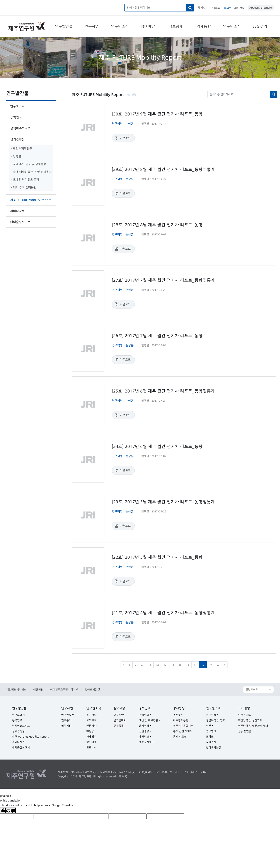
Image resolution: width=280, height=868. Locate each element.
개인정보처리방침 (16, 690)
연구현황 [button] (66, 715)
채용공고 (91, 731)
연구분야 (66, 720)
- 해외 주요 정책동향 (24, 187)
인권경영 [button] (144, 731)
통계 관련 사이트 (183, 731)
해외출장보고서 (20, 222)
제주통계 (178, 715)
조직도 (210, 737)
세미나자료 (17, 211)
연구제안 (119, 715)
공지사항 (91, 715)
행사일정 (91, 742)
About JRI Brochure (261, 8)
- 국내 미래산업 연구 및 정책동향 (31, 172)
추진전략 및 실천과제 (250, 720)
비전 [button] (208, 726)
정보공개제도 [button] (146, 742)
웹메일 (202, 8)
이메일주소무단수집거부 (64, 690)
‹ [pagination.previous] (123, 665)
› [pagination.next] (225, 665)
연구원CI (211, 731)
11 (150, 665)
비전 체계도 (245, 715)
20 (218, 665)
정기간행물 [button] (18, 731)
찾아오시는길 (92, 690)
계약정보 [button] (144, 737)
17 (195, 665)
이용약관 (38, 690)
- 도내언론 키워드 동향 (25, 180)
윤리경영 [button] (144, 726)
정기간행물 (17, 139)
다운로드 (125, 138)
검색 (190, 8)
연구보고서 (17, 106)
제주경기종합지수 (183, 726)
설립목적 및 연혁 (216, 720)
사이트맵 (215, 8)
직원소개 (211, 742)
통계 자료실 (180, 737)
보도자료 (91, 720)
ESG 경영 (260, 26)
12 (157, 665)
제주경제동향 (181, 720)
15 (180, 665)
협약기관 (66, 726)
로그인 (228, 8)
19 (210, 665)
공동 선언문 (245, 731)
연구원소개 (232, 26)
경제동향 (204, 26)
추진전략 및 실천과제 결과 (253, 726)
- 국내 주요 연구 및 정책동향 (28, 164)
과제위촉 (91, 737)
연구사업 (92, 26)
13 (165, 665)
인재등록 (119, 726)
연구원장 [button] (211, 715)
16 (188, 665)
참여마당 (148, 26)
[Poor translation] (11, 810)
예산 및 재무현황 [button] (148, 720)
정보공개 (176, 26)
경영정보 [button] (144, 715)
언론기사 (91, 726)
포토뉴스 (91, 747)
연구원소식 (120, 26)
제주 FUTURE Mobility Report (30, 200)
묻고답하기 (120, 720)
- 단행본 (16, 156)
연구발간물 (64, 26)
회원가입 (239, 8)
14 (172, 665)
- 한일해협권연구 (21, 148)
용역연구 (16, 117)
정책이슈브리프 (20, 128)
